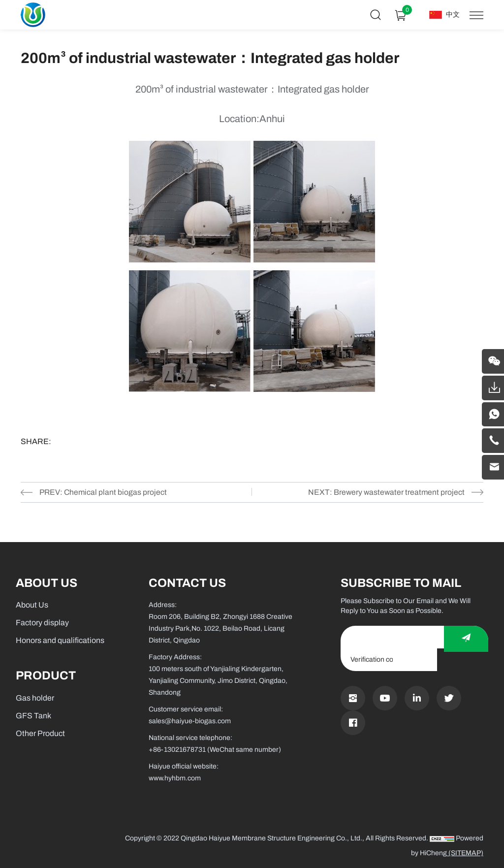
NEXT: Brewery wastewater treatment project (385, 492)
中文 (453, 15)
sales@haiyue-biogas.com (190, 721)
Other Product (40, 733)
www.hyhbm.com (175, 778)
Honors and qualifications (60, 640)
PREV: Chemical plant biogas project (104, 492)
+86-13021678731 (177, 750)
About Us (32, 605)
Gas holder (35, 698)
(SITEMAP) (465, 853)
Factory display (42, 623)
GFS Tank (33, 716)
